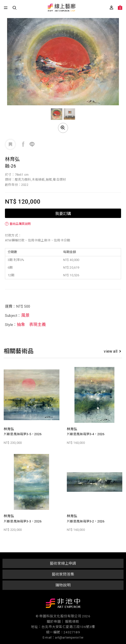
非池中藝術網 (63, 604)
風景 (25, 315)
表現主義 (38, 324)
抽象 (21, 324)
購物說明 (63, 585)
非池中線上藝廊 (61, 8)
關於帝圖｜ (56, 622)
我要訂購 (63, 213)
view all (112, 351)
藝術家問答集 (63, 574)
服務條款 (72, 622)
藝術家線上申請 (63, 563)
